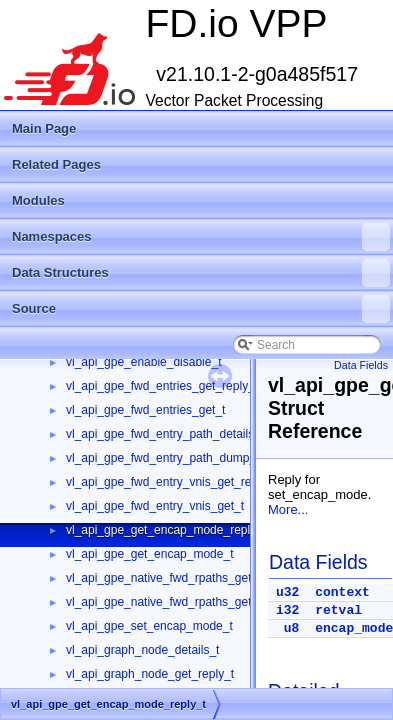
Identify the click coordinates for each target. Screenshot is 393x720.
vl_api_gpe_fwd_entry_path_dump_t (162, 458)
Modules (38, 200)
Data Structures (201, 273)
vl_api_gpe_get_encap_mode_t (149, 554)
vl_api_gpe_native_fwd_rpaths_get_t (163, 602)
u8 (292, 628)
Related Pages (56, 164)
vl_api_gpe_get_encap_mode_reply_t (166, 530)
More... (288, 509)
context (342, 592)
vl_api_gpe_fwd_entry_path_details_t (165, 434)
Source (201, 309)
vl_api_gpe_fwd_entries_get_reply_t (162, 386)
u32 (287, 592)
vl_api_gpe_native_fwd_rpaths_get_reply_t (180, 578)
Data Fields (361, 365)
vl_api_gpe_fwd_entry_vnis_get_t (155, 506)
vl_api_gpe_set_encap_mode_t (149, 626)
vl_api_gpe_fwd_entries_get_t (145, 410)
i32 (287, 610)
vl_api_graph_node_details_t (142, 650)
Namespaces (201, 237)
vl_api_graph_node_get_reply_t (150, 674)
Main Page (44, 128)
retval (338, 610)
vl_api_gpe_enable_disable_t (143, 362)
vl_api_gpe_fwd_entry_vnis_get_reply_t (171, 482)
